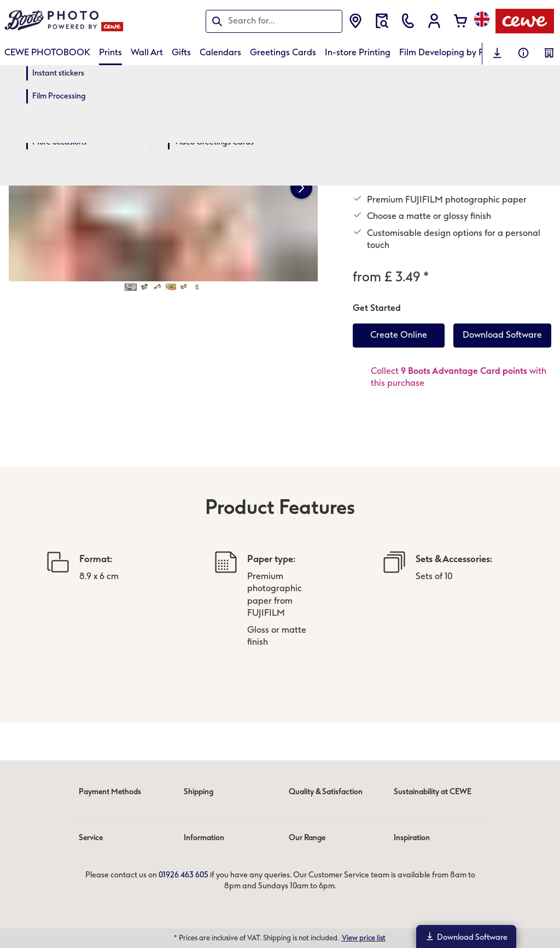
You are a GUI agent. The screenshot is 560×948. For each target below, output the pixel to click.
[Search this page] (274, 21)
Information (204, 838)
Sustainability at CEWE (433, 792)
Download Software (466, 937)
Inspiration (412, 838)
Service (91, 838)
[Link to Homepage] (112, 21)
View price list (364, 938)
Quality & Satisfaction (326, 792)
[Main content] (280, 409)
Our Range (307, 838)
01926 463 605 (183, 875)
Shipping (199, 792)
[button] (434, 21)
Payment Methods (110, 792)
